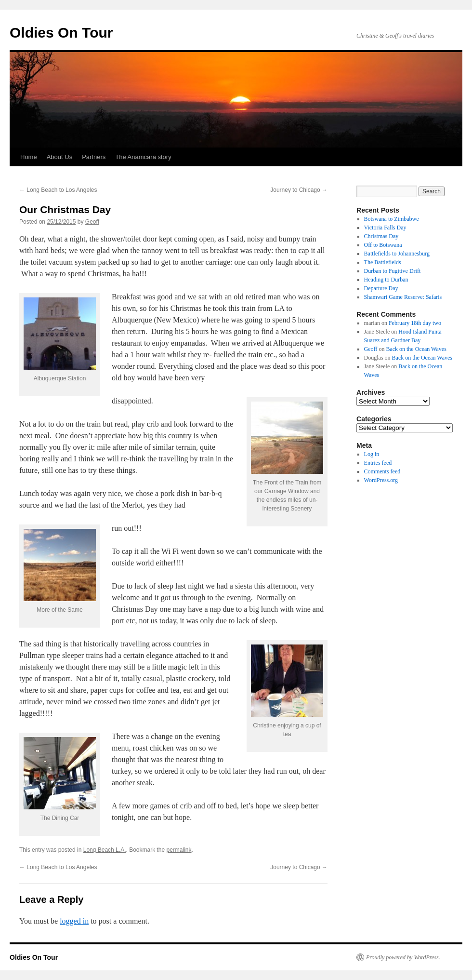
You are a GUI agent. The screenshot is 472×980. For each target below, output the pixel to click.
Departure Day (381, 288)
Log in (372, 454)
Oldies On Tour (61, 33)
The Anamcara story (143, 157)
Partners (94, 157)
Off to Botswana (383, 245)
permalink (179, 850)
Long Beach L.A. (105, 850)
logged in (74, 921)
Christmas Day (381, 236)
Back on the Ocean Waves (416, 349)
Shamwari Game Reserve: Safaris (403, 297)
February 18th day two (415, 323)
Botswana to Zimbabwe (392, 219)
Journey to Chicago (299, 190)
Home (29, 157)
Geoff (92, 222)
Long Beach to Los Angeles (58, 190)
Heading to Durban (386, 280)
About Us (59, 157)
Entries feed (378, 463)
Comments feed (382, 471)
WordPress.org (381, 480)
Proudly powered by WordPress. (403, 957)
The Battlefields (383, 262)
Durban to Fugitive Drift (393, 271)
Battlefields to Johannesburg (397, 254)
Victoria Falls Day (385, 228)
